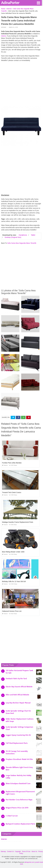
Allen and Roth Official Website (17, 695)
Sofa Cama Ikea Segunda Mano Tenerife (22, 243)
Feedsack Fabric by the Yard (16, 679)
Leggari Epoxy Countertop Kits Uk (18, 735)
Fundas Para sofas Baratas (12, 463)
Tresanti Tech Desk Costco (12, 492)
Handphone (23, 235)
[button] (38, 3)
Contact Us (10, 852)
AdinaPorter (10, 3)
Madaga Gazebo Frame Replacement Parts (18, 522)
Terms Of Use (26, 852)
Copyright (18, 852)
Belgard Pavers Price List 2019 (17, 808)
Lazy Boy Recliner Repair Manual (18, 703)
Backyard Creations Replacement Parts (20, 824)
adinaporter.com (29, 862)
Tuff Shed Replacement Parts (17, 743)
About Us (34, 852)
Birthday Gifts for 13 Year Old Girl (14, 581)
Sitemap (3, 852)
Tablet (33, 235)
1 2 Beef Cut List (12, 816)
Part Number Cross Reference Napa (19, 800)
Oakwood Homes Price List (12, 611)
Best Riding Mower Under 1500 (13, 552)
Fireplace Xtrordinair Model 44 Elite (19, 759)
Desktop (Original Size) (13, 237)
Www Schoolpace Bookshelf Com (18, 784)
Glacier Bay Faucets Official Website (19, 687)
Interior (4, 27)
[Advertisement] (21, 85)
